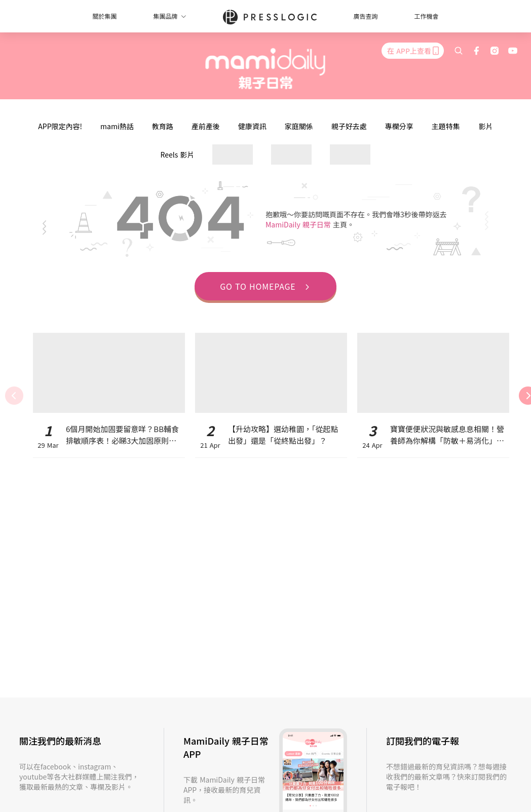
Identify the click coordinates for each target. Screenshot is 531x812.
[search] (459, 51)
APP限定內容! (60, 126)
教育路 (163, 126)
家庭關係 (299, 126)
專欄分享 (399, 126)
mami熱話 (117, 126)
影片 (486, 126)
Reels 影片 (178, 154)
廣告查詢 (366, 16)
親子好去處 (349, 126)
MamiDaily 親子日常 (299, 224)
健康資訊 (252, 126)
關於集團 (104, 16)
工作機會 (427, 16)
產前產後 (206, 126)
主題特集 (446, 126)
